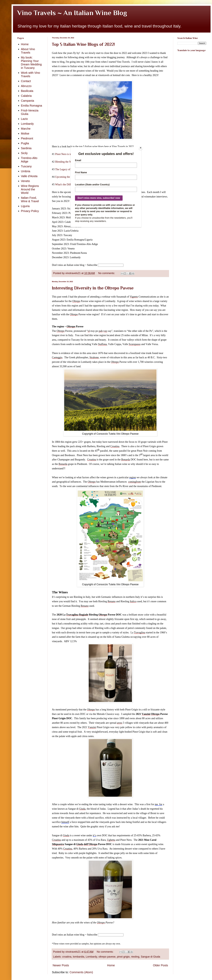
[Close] (141, 148)
